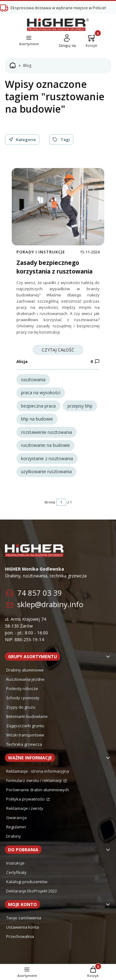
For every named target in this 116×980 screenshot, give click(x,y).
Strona (50, 502)
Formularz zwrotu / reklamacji (34, 780)
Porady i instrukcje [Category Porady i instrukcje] (41, 252)
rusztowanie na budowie (45, 445)
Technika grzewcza (24, 744)
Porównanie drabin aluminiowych (38, 790)
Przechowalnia (20, 936)
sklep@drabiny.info (50, 604)
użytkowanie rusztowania (46, 471)
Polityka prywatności (26, 799)
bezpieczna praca (38, 406)
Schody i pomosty (23, 698)
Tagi (61, 140)
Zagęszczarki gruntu (25, 726)
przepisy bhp (80, 406)
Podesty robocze (22, 689)
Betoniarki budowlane (27, 716)
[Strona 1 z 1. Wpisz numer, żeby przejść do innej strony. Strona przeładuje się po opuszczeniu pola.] (61, 502)
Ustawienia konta (23, 927)
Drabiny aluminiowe (25, 670)
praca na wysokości (41, 393)
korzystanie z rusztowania (47, 458)
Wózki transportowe (25, 735)
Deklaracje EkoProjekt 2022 (32, 891)
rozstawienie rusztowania (47, 432)
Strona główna (13, 66)
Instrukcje (15, 863)
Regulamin (16, 827)
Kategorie (22, 140)
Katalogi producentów (27, 882)
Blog (27, 65)
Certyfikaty (16, 872)
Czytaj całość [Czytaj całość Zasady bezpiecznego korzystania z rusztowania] (58, 350)
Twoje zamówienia (24, 918)
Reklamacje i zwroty (25, 808)
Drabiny (14, 836)
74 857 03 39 (40, 593)
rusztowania (33, 380)
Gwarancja (16, 818)
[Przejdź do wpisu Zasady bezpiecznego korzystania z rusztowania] (58, 207)
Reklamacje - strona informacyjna (38, 771)
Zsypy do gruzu (21, 707)
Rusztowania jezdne (25, 679)
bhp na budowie (37, 419)
